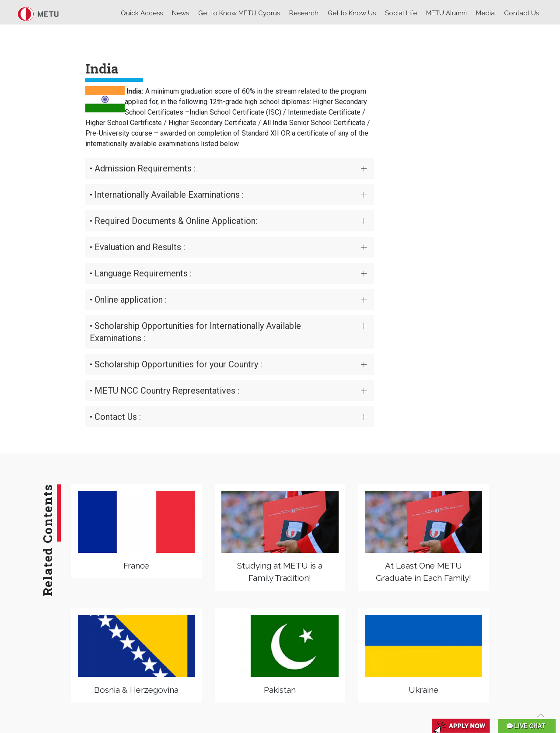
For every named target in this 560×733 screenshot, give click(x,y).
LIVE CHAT (526, 726)
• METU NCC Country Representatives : (164, 391)
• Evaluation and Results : (137, 247)
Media (485, 13)
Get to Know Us (352, 13)
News (180, 13)
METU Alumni (446, 13)
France (136, 565)
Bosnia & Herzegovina (136, 690)
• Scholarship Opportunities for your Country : (176, 364)
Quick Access (142, 13)
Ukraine (423, 690)
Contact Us (521, 13)
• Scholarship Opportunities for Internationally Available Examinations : (195, 332)
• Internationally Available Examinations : (167, 195)
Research (304, 13)
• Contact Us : (115, 417)
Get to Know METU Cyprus (239, 13)
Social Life (401, 13)
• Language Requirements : (141, 273)
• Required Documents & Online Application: (173, 221)
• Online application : (128, 300)
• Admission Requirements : (143, 168)
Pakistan (280, 690)
